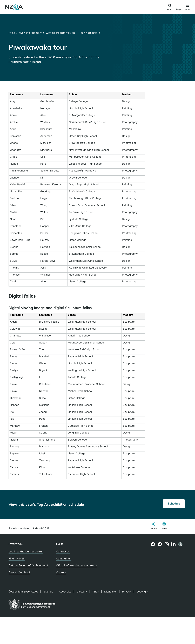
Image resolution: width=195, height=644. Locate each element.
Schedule (174, 503)
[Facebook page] (153, 544)
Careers (61, 572)
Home (12, 33)
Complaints (63, 558)
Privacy (127, 592)
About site (65, 592)
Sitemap (48, 592)
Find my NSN (17, 558)
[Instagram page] (167, 544)
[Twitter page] (160, 544)
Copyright (142, 592)
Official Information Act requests (77, 565)
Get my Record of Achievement (28, 565)
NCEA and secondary (30, 33)
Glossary (82, 592)
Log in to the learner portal (26, 551)
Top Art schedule (88, 33)
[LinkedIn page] (174, 544)
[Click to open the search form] (170, 7)
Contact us (63, 551)
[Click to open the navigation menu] (187, 7)
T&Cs (96, 592)
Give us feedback (19, 572)
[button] (154, 526)
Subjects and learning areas (60, 33)
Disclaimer (110, 592)
